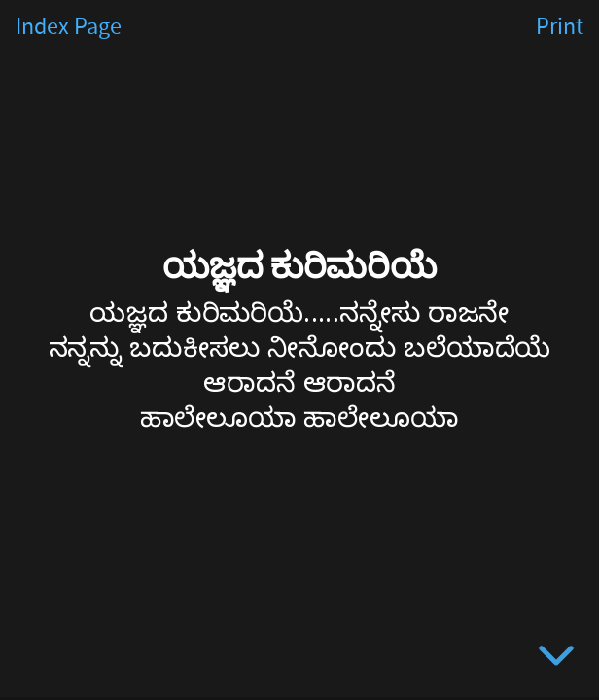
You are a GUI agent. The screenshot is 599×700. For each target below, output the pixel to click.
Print (560, 27)
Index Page (69, 27)
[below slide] (556, 659)
